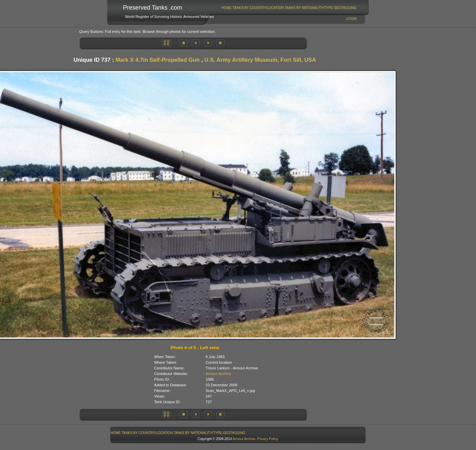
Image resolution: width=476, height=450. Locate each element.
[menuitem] (227, 8)
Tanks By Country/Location (258, 8)
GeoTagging (345, 8)
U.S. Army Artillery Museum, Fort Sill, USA (260, 60)
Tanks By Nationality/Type (309, 8)
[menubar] (289, 8)
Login (352, 19)
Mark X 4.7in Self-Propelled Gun (157, 60)
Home (227, 8)
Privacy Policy (267, 439)
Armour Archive (218, 374)
